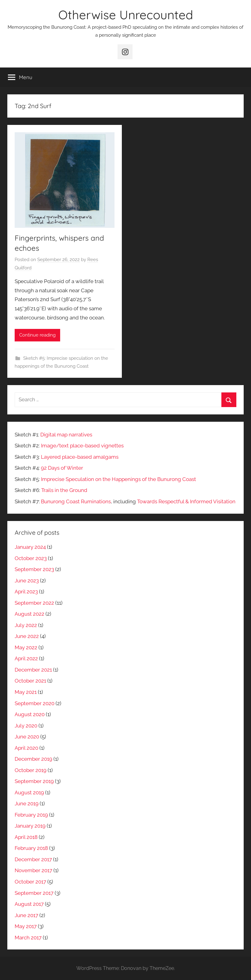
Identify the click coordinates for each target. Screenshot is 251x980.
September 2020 (35, 703)
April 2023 (26, 592)
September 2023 (34, 569)
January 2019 (30, 826)
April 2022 (26, 658)
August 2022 (29, 614)
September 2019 (34, 781)
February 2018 (31, 848)
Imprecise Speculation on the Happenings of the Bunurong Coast (118, 479)
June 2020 (27, 737)
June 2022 (27, 636)
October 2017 (30, 882)
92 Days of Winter (62, 468)
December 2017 (33, 859)
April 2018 (26, 837)
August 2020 (30, 714)
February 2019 (31, 815)
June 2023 (27, 581)
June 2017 (26, 915)
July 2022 (26, 625)
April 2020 (26, 748)
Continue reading (37, 335)
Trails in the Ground (64, 490)
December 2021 (33, 670)
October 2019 (31, 770)
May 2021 (26, 692)
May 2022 (26, 647)
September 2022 (34, 603)
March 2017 (28, 938)
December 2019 (33, 759)
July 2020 (26, 726)
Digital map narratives (66, 435)
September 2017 (34, 893)
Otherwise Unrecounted (126, 15)
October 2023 (31, 558)
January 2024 (30, 547)
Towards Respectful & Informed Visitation (186, 501)
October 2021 (30, 681)
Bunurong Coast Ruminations (76, 501)
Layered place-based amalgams (80, 457)
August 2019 (29, 792)
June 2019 (27, 803)
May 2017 (26, 926)
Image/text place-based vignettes (82, 446)
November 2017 (33, 870)
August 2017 (29, 904)
